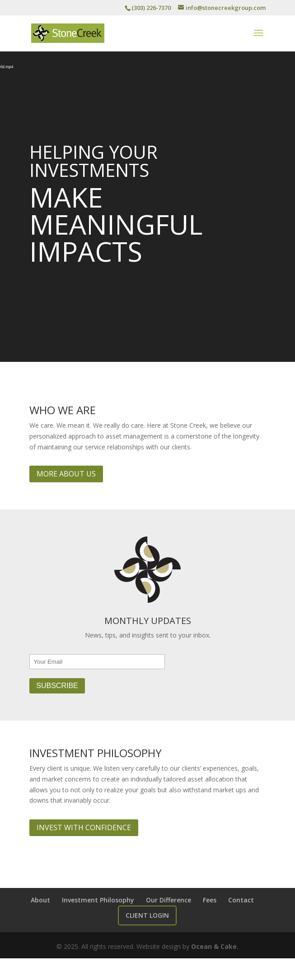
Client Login (147, 915)
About (40, 900)
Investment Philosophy (98, 900)
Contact (241, 900)
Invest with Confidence (84, 827)
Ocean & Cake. (215, 946)
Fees (210, 900)
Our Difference (169, 900)
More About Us (66, 474)
